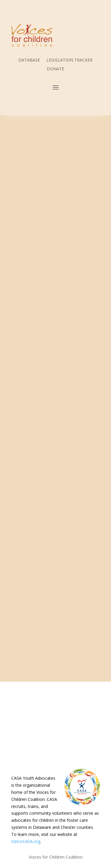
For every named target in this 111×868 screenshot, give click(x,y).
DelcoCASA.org (26, 841)
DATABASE (29, 60)
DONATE (55, 69)
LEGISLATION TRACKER (70, 60)
